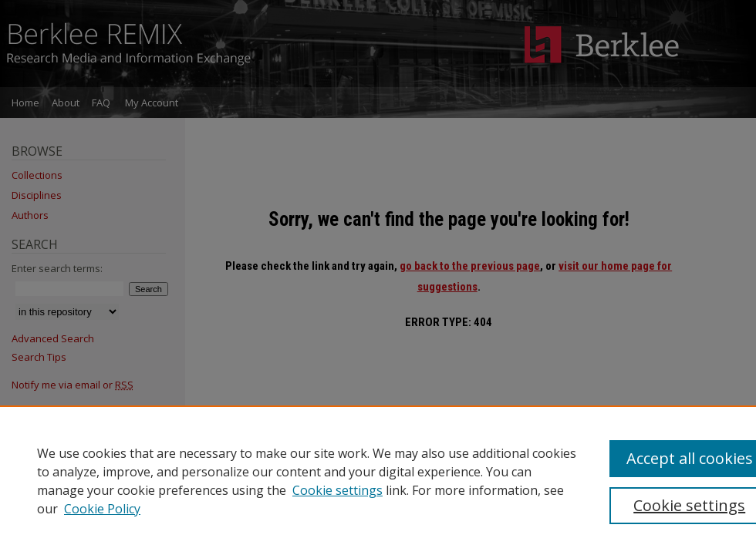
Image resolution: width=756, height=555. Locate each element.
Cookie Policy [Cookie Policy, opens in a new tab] (102, 509)
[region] (378, 480)
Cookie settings (337, 490)
